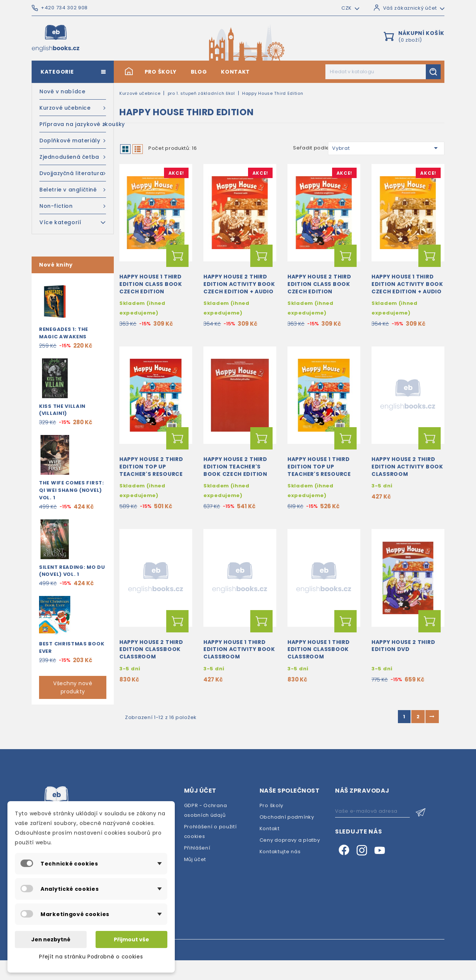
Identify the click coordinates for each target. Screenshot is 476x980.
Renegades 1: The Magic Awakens (64, 333)
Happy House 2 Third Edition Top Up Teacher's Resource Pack (151, 483)
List (138, 149)
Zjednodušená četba (73, 157)
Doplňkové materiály (73, 141)
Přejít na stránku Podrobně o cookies (91, 957)
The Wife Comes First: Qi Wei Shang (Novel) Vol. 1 (72, 490)
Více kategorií (73, 222)
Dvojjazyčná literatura (73, 173)
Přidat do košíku (177, 262)
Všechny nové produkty (73, 687)
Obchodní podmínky (287, 837)
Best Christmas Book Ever (72, 647)
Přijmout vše (131, 939)
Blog (199, 72)
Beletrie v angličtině (73, 190)
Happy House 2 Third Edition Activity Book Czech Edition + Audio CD (239, 294)
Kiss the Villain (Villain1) (62, 410)
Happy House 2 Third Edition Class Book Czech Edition (319, 291)
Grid (125, 149)
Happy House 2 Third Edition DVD (403, 665)
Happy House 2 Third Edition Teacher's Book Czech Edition (235, 480)
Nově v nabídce (62, 91)
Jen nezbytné (51, 939)
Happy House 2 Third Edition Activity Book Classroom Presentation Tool (407, 483)
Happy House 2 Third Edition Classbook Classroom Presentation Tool (151, 673)
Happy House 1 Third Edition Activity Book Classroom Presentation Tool (239, 673)
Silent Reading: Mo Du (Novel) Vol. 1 (72, 571)
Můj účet (195, 879)
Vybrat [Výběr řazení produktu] (386, 148)
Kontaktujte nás (280, 871)
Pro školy (161, 72)
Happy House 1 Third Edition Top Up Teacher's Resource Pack (319, 483)
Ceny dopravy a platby (290, 860)
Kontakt (235, 72)
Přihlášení (197, 868)
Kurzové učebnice (73, 108)
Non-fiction (73, 206)
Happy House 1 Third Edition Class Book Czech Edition (151, 291)
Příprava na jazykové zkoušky (73, 124)
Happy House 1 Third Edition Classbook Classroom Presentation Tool (319, 673)
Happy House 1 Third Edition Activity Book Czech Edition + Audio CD (407, 294)
